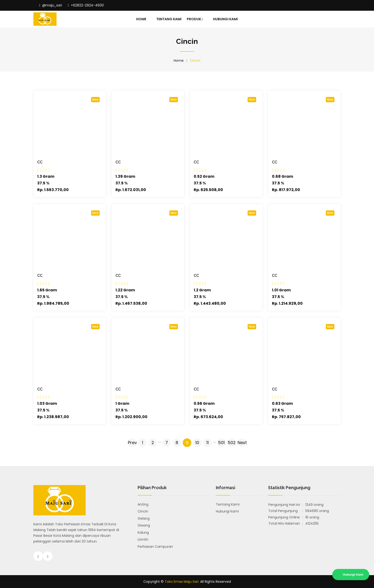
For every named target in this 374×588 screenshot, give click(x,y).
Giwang (144, 525)
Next (242, 443)
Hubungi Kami (225, 19)
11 (208, 443)
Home (141, 19)
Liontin (143, 539)
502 (232, 443)
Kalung (143, 532)
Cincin (143, 511)
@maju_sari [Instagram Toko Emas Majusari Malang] (51, 5)
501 (221, 443)
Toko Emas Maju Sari (182, 582)
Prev (132, 443)
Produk (195, 19)
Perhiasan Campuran (155, 547)
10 (197, 443)
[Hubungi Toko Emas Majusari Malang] (48, 556)
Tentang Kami (169, 19)
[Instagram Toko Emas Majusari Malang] (38, 556)
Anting (143, 504)
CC (40, 162)
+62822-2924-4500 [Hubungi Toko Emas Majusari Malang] (86, 5)
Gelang (144, 518)
